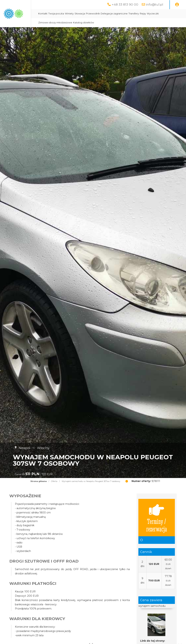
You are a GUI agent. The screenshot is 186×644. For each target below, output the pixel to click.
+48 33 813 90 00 (125, 4)
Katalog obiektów (130, 23)
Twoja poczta (90, 14)
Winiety (103, 14)
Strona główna (39, 481)
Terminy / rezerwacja (157, 518)
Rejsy (177, 14)
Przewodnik (127, 14)
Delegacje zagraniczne (148, 14)
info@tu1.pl (155, 4)
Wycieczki (78, 23)
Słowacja (114, 14)
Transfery (167, 14)
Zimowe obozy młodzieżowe (102, 23)
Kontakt (77, 14)
